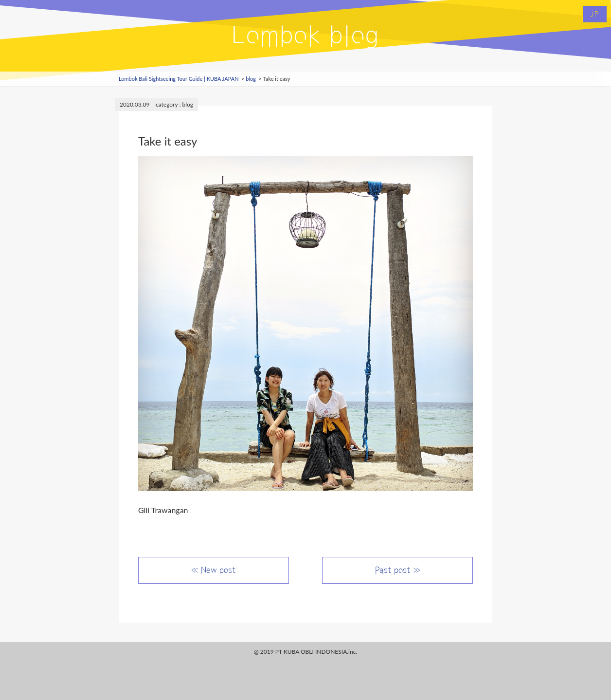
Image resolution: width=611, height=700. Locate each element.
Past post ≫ (398, 570)
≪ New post (214, 570)
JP (595, 14)
